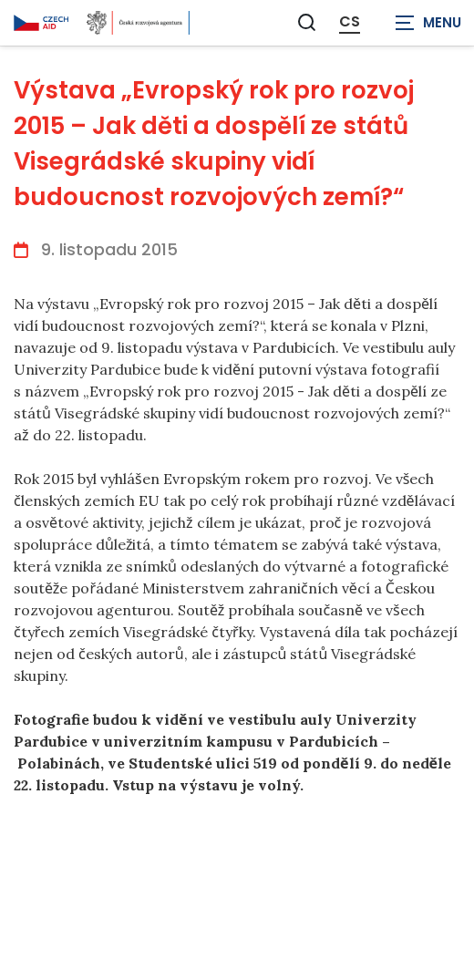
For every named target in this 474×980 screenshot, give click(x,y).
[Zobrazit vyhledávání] (307, 22)
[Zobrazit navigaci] (428, 23)
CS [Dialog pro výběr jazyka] (350, 22)
